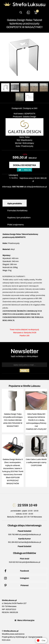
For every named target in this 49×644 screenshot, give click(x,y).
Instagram (16, 578)
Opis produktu (15, 204)
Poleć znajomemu (16, 225)
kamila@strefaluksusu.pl (31, 542)
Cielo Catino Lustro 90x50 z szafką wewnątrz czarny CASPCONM (36, 462)
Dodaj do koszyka (24, 165)
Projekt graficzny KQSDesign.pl (14, 637)
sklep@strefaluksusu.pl (37, 187)
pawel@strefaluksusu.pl (31, 534)
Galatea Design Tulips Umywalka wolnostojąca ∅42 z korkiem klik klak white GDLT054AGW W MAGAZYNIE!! (13, 420)
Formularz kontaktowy (17, 211)
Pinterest (16, 585)
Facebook (16, 571)
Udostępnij (13, 175)
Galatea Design (29, 117)
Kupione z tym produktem (19, 218)
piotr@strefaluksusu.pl (31, 562)
